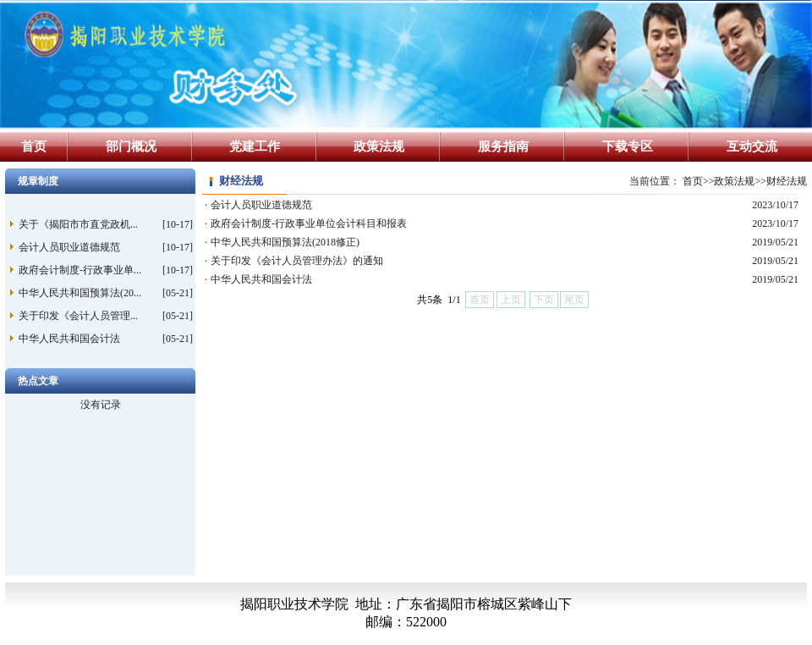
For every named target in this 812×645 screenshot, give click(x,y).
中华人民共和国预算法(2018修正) (285, 242)
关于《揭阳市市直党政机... (78, 224)
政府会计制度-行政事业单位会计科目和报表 (309, 223)
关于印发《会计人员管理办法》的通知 (297, 261)
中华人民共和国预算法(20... (80, 293)
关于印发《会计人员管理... (78, 316)
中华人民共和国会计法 (69, 339)
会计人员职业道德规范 (69, 247)
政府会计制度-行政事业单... (80, 270)
